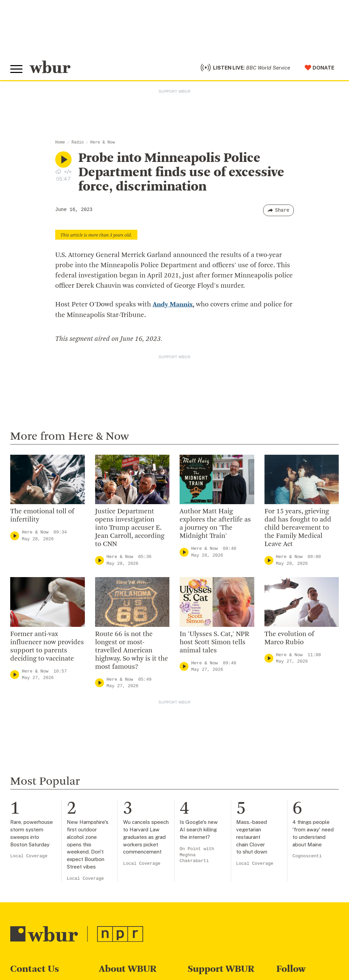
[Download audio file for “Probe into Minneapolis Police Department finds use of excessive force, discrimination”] (58, 171)
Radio (78, 142)
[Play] (15, 535)
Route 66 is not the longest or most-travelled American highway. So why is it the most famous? (132, 650)
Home (60, 142)
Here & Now (103, 142)
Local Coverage (29, 856)
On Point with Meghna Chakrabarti (197, 855)
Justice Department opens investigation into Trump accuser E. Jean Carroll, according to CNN (130, 528)
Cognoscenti (307, 856)
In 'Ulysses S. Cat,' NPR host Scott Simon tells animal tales (214, 642)
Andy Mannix (173, 305)
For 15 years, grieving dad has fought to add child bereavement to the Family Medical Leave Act (298, 528)
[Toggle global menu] (16, 69)
